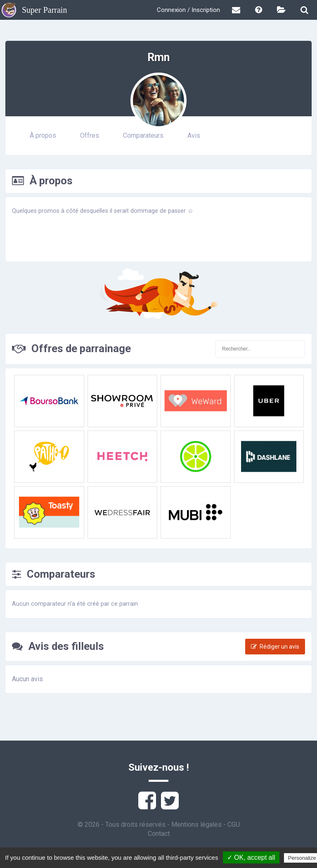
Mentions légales (196, 824)
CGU (234, 824)
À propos (43, 135)
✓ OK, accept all (251, 857)
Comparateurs (143, 135)
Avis (194, 135)
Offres (90, 135)
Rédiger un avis (275, 647)
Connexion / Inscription (188, 10)
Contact (159, 834)
